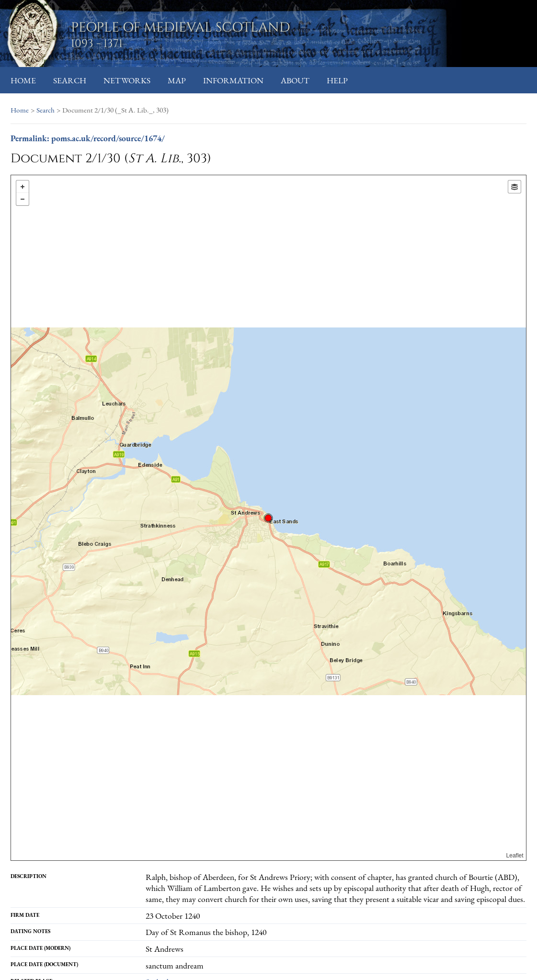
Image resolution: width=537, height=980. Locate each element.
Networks (127, 80)
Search (70, 80)
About (295, 80)
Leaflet (515, 856)
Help (337, 80)
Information (233, 80)
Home (23, 80)
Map (177, 80)
